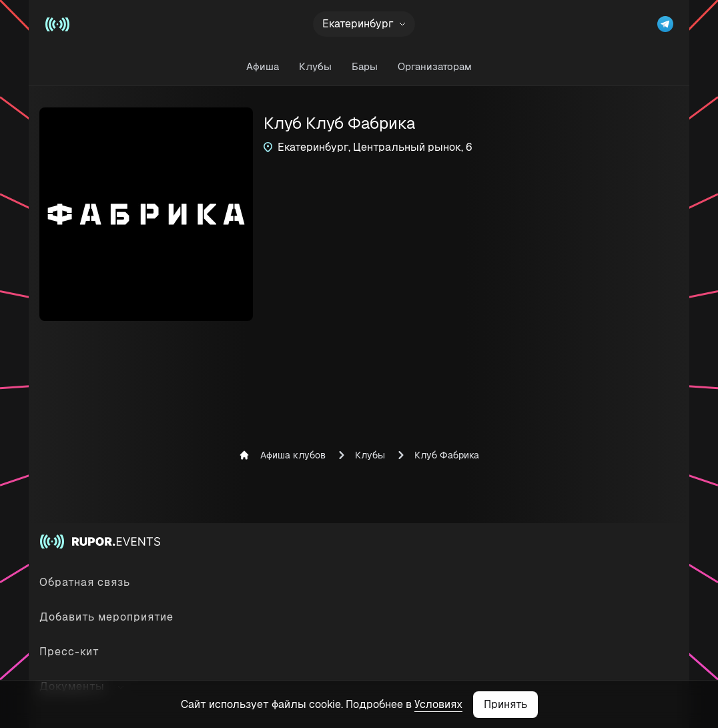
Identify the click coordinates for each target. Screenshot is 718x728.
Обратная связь (85, 582)
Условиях (438, 704)
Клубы (315, 66)
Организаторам (435, 66)
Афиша (263, 66)
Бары (365, 66)
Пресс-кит (69, 652)
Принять (505, 704)
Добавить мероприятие (106, 617)
